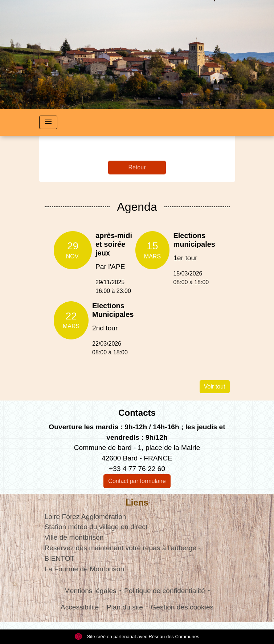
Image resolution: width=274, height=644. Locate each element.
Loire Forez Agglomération (85, 517)
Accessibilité (80, 607)
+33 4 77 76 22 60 (137, 469)
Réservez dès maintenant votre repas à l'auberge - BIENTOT (123, 553)
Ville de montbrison (74, 537)
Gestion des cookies (182, 607)
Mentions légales (90, 591)
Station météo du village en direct (96, 527)
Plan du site (125, 607)
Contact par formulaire (137, 481)
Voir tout (215, 387)
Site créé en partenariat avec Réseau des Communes (137, 637)
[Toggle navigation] (48, 122)
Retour (137, 167)
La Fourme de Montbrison (85, 569)
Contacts (137, 413)
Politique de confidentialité (165, 591)
